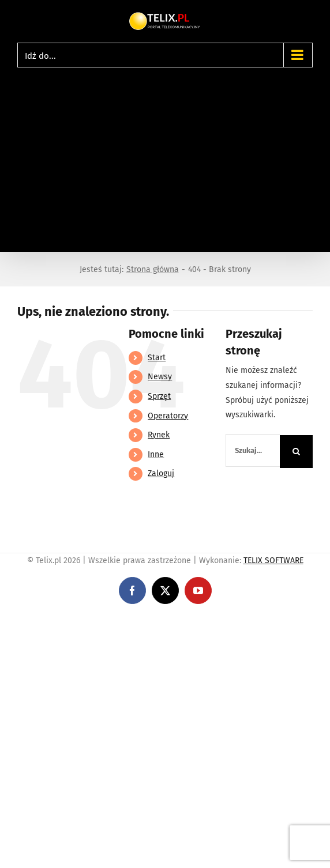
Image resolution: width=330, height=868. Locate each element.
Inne (156, 454)
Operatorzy (168, 416)
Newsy (160, 377)
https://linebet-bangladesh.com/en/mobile (79, 622)
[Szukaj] (296, 452)
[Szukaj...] (253, 450)
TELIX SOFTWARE (273, 561)
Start (157, 358)
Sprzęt (159, 396)
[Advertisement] (165, 154)
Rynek (159, 435)
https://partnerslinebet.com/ (214, 622)
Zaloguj (161, 473)
